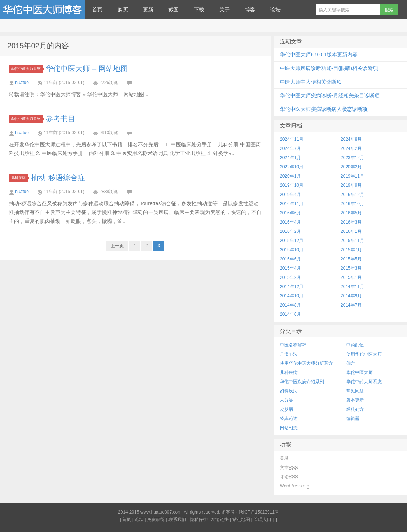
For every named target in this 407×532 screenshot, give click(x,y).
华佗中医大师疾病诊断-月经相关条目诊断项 (330, 95)
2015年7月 (351, 250)
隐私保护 (199, 519)
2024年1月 (290, 158)
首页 (97, 10)
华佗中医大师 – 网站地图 (87, 69)
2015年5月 (351, 259)
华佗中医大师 (359, 372)
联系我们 (177, 519)
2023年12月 (352, 158)
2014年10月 (292, 296)
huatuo (22, 83)
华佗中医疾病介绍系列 (302, 382)
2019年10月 (292, 185)
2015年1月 (351, 277)
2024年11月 (292, 139)
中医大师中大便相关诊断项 (311, 82)
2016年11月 (292, 204)
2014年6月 (290, 314)
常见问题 (355, 391)
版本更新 (355, 400)
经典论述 (289, 419)
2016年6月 (290, 213)
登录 (284, 458)
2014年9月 (351, 296)
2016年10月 (352, 204)
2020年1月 (290, 176)
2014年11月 (352, 287)
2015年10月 (292, 250)
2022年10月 (292, 167)
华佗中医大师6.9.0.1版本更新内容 (319, 55)
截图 (174, 10)
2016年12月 (352, 195)
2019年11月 (352, 176)
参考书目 (60, 119)
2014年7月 (351, 305)
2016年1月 (351, 231)
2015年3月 (351, 268)
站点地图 (241, 519)
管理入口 (262, 519)
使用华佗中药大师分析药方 (306, 363)
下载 (199, 10)
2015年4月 (290, 268)
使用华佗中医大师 (364, 354)
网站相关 (289, 428)
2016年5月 (351, 213)
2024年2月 (351, 148)
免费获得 (156, 519)
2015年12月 (292, 241)
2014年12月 (292, 287)
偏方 (351, 363)
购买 (123, 10)
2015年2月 (290, 277)
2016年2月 (290, 231)
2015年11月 (352, 241)
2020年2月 (351, 167)
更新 (148, 10)
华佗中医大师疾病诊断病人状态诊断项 (324, 109)
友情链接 (220, 519)
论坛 (275, 10)
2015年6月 (290, 259)
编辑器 (353, 419)
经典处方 (355, 409)
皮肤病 (286, 409)
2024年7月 (290, 148)
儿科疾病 (20, 178)
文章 (289, 468)
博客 (250, 10)
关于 (225, 10)
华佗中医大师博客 (42, 10)
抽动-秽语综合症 (58, 178)
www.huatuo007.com (161, 512)
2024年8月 (351, 139)
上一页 (117, 246)
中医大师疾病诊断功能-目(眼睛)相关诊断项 (329, 68)
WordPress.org (295, 486)
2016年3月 (351, 222)
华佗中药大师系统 (27, 69)
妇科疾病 (289, 391)
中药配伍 (355, 345)
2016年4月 (290, 222)
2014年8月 (290, 305)
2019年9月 (351, 185)
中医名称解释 (293, 345)
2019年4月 (290, 195)
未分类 (286, 400)
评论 (289, 477)
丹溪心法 (289, 354)
